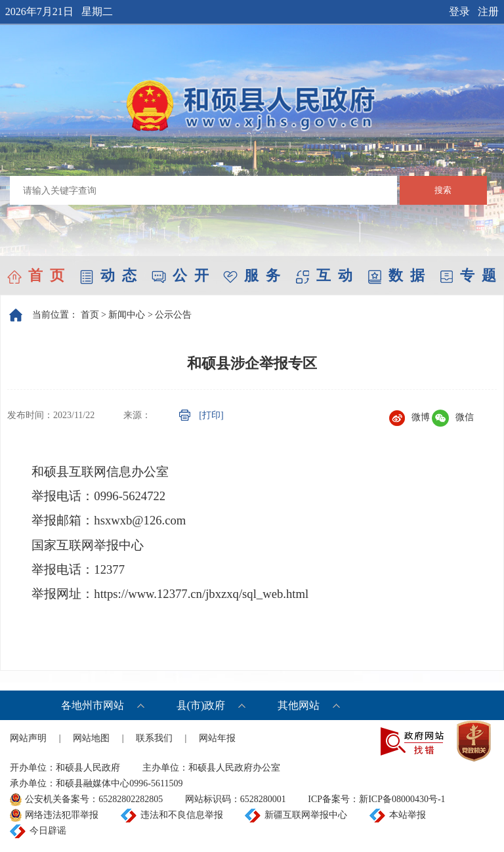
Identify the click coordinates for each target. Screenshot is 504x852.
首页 (90, 315)
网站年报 (217, 738)
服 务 (252, 275)
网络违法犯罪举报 (62, 815)
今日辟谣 (48, 831)
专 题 (468, 275)
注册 (488, 11)
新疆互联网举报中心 (306, 815)
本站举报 (408, 815)
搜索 (443, 190)
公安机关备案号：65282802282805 (94, 799)
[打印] (211, 415)
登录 (459, 11)
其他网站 (299, 705)
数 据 (396, 275)
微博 (409, 417)
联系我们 (154, 738)
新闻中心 (127, 315)
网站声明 (28, 738)
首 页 (36, 275)
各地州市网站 (93, 705)
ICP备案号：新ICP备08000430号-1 (376, 799)
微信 (453, 417)
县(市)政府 (201, 705)
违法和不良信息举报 (182, 815)
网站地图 (91, 738)
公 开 (180, 275)
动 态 (108, 275)
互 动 (324, 275)
